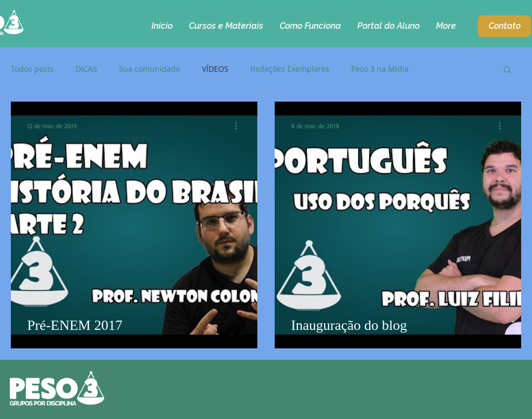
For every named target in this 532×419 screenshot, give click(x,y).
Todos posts (32, 69)
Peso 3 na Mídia (380, 69)
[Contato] (504, 26)
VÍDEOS (215, 69)
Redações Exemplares (290, 69)
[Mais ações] (239, 126)
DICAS (86, 69)
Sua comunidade (150, 69)
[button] (507, 70)
